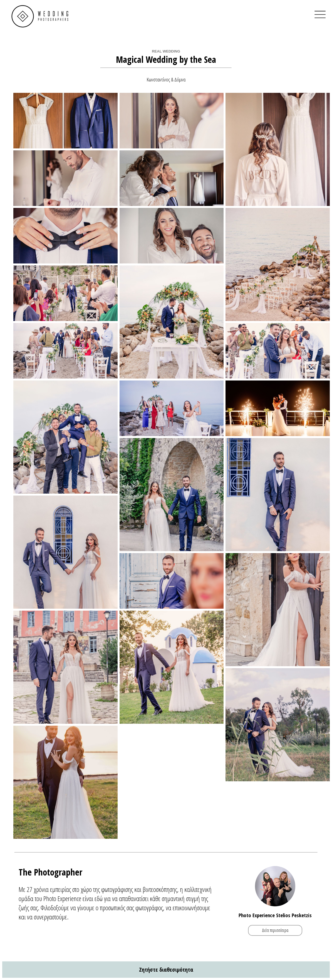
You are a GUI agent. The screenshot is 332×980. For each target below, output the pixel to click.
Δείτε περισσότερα (275, 931)
